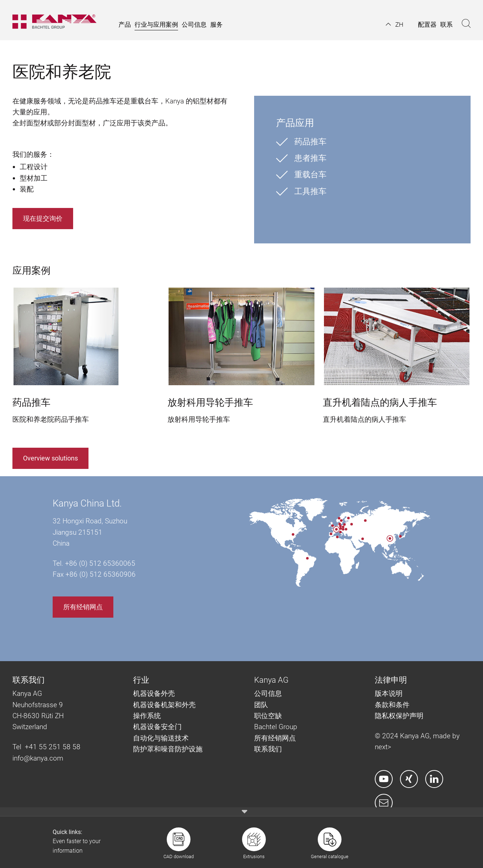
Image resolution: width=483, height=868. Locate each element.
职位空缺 (268, 716)
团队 (261, 705)
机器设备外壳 (154, 693)
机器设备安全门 (157, 727)
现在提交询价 (43, 218)
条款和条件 (393, 705)
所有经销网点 (83, 607)
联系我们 (268, 749)
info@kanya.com (38, 758)
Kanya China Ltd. (87, 503)
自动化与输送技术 (162, 738)
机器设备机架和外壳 (164, 705)
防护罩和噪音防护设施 (168, 749)
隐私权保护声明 (399, 716)
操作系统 (147, 716)
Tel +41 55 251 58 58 (46, 747)
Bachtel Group (276, 727)
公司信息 (268, 693)
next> (383, 747)
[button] (395, 24)
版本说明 (389, 693)
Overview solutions (50, 458)
